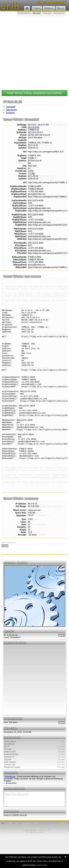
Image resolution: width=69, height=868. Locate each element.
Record (37, 13)
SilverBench (34, 776)
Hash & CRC (34, 784)
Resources (59, 13)
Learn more (42, 865)
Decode (34, 792)
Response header (34, 799)
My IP (34, 779)
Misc (60, 8)
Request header (34, 787)
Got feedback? (34, 831)
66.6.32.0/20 (33, 127)
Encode (34, 781)
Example (47, 13)
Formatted (11, 107)
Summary (10, 113)
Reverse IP (34, 789)
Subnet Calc (34, 797)
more (61, 668)
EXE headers (34, 794)
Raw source (11, 110)
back (6, 578)
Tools (36, 8)
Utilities (48, 8)
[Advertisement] (34, 52)
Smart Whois (24, 13)
